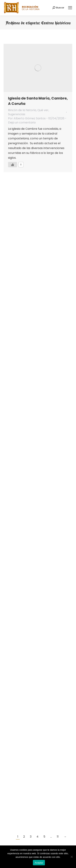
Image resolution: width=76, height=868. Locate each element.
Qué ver (43, 110)
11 (58, 837)
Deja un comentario (22, 122)
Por (27, 118)
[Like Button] (13, 165)
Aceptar (39, 863)
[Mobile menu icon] (70, 8)
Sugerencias (17, 114)
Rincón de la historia (22, 110)
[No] (72, 857)
